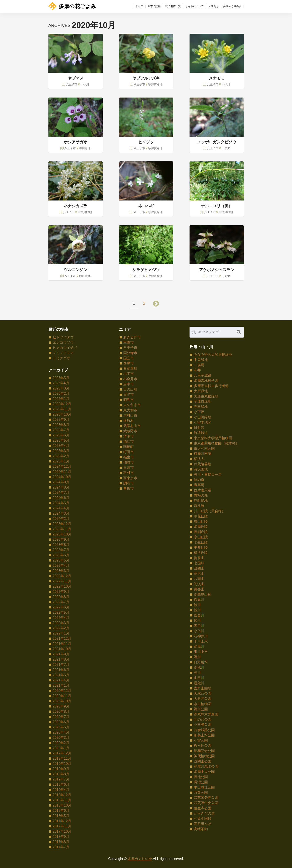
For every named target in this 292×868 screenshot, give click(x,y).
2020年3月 (61, 738)
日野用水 (201, 662)
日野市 (129, 395)
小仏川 (199, 631)
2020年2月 (61, 743)
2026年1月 (61, 399)
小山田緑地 (203, 417)
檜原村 (129, 421)
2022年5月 (61, 612)
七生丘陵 (201, 542)
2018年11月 (62, 800)
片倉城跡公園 (204, 730)
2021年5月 (61, 675)
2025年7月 (61, 430)
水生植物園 (203, 704)
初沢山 (199, 584)
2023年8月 (61, 545)
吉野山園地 (203, 688)
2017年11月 (62, 826)
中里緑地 (201, 360)
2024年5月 (61, 503)
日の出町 (130, 389)
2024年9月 (61, 482)
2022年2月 (61, 628)
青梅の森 (201, 495)
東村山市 (130, 415)
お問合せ (213, 6)
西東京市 (130, 478)
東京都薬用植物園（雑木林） (216, 443)
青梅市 (129, 488)
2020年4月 (61, 732)
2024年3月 (61, 513)
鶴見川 (199, 600)
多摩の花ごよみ (72, 6)
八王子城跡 (203, 375)
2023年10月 (62, 534)
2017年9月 (61, 837)
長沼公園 (201, 782)
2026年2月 (61, 393)
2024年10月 (62, 477)
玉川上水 (201, 652)
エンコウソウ (63, 342)
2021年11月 (62, 644)
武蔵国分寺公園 (206, 798)
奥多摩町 (130, 369)
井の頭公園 (203, 720)
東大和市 (130, 410)
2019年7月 (61, 779)
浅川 (197, 610)
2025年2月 (61, 456)
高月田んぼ (203, 824)
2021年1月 (61, 685)
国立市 (129, 358)
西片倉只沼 (203, 490)
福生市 (129, 457)
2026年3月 (61, 388)
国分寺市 (130, 353)
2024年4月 (61, 508)
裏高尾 (199, 485)
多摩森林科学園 (206, 381)
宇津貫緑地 (203, 402)
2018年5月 (61, 816)
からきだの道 (204, 813)
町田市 (129, 452)
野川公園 (201, 709)
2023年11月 (62, 529)
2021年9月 (61, 654)
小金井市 (130, 379)
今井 (197, 370)
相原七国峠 (203, 819)
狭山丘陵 (201, 521)
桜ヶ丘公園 (203, 746)
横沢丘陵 (201, 553)
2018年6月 (61, 811)
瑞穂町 (129, 447)
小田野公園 (203, 725)
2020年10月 (62, 701)
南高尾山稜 (203, 594)
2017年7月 (61, 847)
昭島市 (129, 400)
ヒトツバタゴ (63, 337)
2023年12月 (62, 524)
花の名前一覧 (173, 6)
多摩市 (129, 363)
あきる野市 (132, 337)
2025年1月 (61, 461)
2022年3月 (61, 623)
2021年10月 (62, 649)
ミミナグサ (61, 358)
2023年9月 (61, 539)
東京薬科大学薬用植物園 (213, 438)
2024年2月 (61, 519)
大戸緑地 (201, 391)
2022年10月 (62, 586)
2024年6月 (61, 498)
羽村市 (129, 473)
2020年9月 (61, 706)
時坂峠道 (201, 433)
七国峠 (199, 563)
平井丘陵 (201, 547)
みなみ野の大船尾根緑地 (213, 355)
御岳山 (199, 589)
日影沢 (199, 428)
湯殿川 (199, 683)
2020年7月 (61, 717)
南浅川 (199, 667)
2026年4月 (61, 383)
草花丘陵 (201, 516)
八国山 (199, 579)
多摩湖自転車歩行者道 (211, 386)
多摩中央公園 (204, 772)
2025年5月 (61, 440)
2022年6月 (61, 607)
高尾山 (199, 574)
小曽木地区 (203, 422)
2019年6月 (61, 784)
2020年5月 (61, 727)
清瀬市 (129, 436)
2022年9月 (61, 592)
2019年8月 (61, 774)
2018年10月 (62, 805)
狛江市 (129, 441)
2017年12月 (62, 821)
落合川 (199, 615)
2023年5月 (61, 560)
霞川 (197, 620)
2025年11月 (62, 409)
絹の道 (199, 480)
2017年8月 (61, 842)
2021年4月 (61, 680)
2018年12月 (62, 795)
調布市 (129, 483)
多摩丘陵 (201, 527)
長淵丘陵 (201, 532)
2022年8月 (61, 597)
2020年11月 (62, 696)
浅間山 (199, 568)
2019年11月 (62, 758)
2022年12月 (62, 576)
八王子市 (130, 348)
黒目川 (199, 626)
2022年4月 (61, 618)
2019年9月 (61, 769)
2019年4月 (61, 790)
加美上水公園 (204, 735)
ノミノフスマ (63, 353)
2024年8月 (61, 487)
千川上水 (201, 641)
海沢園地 (201, 469)
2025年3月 (61, 451)
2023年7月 (61, 550)
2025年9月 (61, 420)
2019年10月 (62, 764)
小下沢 (199, 412)
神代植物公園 (204, 756)
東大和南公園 (204, 448)
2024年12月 (62, 466)
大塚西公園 (203, 693)
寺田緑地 (201, 407)
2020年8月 (61, 711)
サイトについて (195, 6)
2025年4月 (61, 446)
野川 (197, 657)
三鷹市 (129, 342)
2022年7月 (61, 602)
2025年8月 (61, 425)
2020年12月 (62, 691)
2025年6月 (61, 435)
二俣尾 (199, 365)
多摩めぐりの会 (232, 6)
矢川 (197, 673)
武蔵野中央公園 (206, 803)
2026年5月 (61, 378)
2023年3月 (61, 571)
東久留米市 (132, 405)
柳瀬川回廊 (203, 454)
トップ (139, 6)
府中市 (129, 384)
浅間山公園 (203, 761)
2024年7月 (61, 493)
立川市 (129, 468)
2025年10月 (62, 414)
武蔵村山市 (132, 426)
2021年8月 (61, 659)
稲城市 (129, 462)
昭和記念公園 (204, 751)
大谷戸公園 (203, 699)
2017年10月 (62, 831)
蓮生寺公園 (203, 808)
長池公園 (201, 777)
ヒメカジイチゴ (65, 348)
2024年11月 (62, 472)
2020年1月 (61, 748)
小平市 (129, 374)
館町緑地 (201, 501)
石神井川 (201, 636)
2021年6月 (61, 670)
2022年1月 (61, 633)
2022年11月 (62, 581)
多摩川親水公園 (206, 766)
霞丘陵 (199, 506)
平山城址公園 (204, 787)
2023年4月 (61, 566)
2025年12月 (62, 404)
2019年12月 (62, 753)
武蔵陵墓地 (203, 464)
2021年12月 (62, 639)
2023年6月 (61, 555)
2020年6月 (61, 722)
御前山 (199, 558)
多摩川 (199, 647)
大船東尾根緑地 (206, 396)
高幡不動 (201, 829)
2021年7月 (61, 665)
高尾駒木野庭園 (206, 714)
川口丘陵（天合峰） (210, 511)
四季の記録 (154, 6)
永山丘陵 (201, 537)
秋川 (197, 605)
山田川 (199, 678)
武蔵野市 (130, 431)
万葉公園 (201, 793)
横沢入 (199, 459)
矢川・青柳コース (208, 475)
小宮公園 (201, 740)
